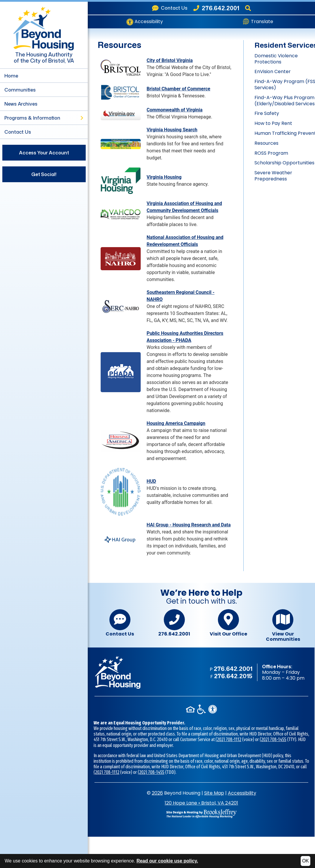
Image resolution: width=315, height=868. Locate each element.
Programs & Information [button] (44, 118)
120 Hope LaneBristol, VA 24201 (201, 803)
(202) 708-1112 (228, 739)
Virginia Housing (164, 177)
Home (11, 76)
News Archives (21, 104)
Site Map (214, 793)
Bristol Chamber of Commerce (178, 89)
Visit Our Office (228, 623)
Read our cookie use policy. (167, 861)
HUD (151, 481)
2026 (157, 793)
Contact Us (18, 132)
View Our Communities (283, 625)
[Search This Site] (248, 8)
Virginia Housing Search (172, 130)
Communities (20, 90)
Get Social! (44, 174)
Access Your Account (44, 153)
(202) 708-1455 (273, 739)
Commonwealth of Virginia (174, 110)
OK (305, 861)
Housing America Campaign (176, 423)
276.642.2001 (174, 623)
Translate (258, 21)
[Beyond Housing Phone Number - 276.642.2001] (216, 8)
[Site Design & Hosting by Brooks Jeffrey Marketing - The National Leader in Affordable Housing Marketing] (202, 813)
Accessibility (145, 22)
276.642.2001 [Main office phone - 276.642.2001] (233, 669)
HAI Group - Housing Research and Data (189, 525)
